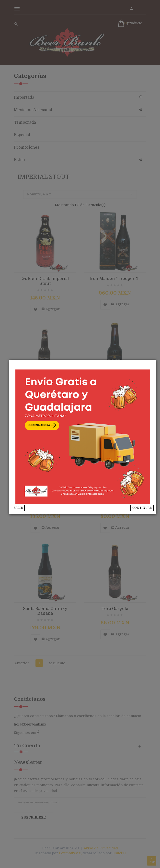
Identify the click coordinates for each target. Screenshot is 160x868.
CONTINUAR (146, 512)
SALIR (28, 512)
